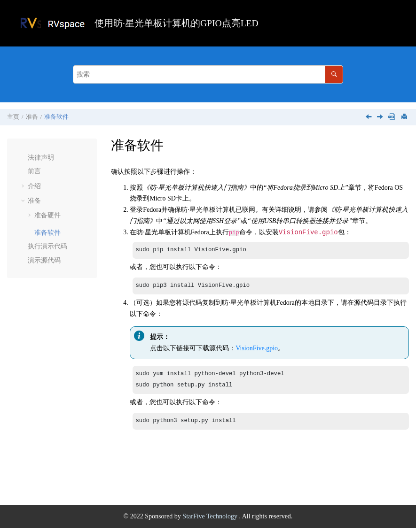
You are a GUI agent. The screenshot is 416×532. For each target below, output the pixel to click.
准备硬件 (47, 215)
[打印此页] (405, 117)
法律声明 (41, 158)
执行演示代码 (47, 246)
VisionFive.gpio (257, 350)
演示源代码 (44, 260)
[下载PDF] (392, 117)
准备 (32, 117)
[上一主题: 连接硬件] (369, 118)
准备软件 (56, 117)
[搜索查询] (208, 74)
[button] (24, 158)
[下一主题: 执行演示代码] (381, 118)
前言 (34, 171)
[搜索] (334, 74)
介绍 (34, 186)
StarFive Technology (211, 520)
